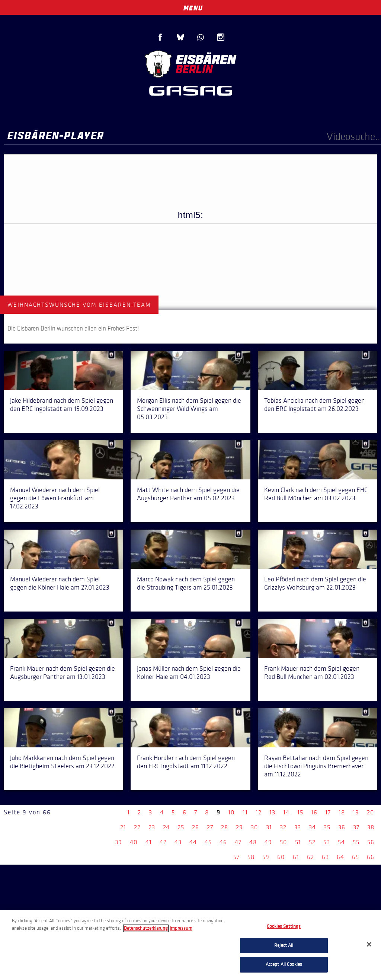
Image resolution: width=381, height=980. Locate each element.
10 (231, 812)
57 (236, 857)
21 (123, 827)
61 (296, 857)
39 (119, 842)
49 (268, 842)
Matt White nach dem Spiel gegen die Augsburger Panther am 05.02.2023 (188, 494)
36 (342, 827)
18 (342, 812)
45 (208, 842)
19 (356, 812)
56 (371, 842)
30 (254, 827)
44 (193, 842)
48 (253, 842)
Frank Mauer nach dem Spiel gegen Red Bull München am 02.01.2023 (312, 673)
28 (225, 827)
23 (152, 827)
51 (298, 842)
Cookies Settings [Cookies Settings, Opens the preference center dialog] (284, 926)
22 (137, 827)
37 (356, 827)
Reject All (284, 945)
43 (178, 842)
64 (340, 857)
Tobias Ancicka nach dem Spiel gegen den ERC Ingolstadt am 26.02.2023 (314, 405)
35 (327, 827)
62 (310, 857)
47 (238, 842)
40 (134, 842)
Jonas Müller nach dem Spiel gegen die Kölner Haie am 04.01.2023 (189, 673)
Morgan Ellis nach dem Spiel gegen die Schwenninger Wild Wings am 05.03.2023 (189, 409)
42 (163, 842)
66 (371, 857)
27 (210, 827)
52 (312, 842)
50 (284, 842)
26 (196, 827)
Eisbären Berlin (190, 63)
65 (356, 857)
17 (328, 812)
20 (371, 812)
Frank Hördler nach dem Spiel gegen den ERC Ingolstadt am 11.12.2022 (186, 762)
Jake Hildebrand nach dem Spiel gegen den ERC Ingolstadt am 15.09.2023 (62, 405)
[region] (190, 945)
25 (181, 827)
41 (149, 842)
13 (272, 812)
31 (269, 827)
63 (325, 857)
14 (286, 812)
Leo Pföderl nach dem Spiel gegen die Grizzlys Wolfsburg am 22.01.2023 (315, 583)
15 (300, 812)
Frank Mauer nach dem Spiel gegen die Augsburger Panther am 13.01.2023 (63, 673)
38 (371, 827)
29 (239, 827)
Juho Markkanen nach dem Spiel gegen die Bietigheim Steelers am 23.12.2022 (62, 762)
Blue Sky (180, 37)
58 (251, 857)
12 (259, 812)
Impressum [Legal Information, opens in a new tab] (181, 928)
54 (341, 842)
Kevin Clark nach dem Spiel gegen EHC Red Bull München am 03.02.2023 (316, 494)
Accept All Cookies (284, 964)
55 (356, 842)
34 (312, 827)
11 (245, 812)
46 (223, 842)
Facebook (160, 37)
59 (266, 857)
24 (166, 827)
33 (298, 827)
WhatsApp (201, 37)
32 (283, 827)
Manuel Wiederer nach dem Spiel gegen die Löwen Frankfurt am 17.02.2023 (55, 498)
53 (327, 842)
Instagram (221, 37)
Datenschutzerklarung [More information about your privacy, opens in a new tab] (146, 928)
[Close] (369, 944)
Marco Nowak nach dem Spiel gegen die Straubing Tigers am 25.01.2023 (186, 583)
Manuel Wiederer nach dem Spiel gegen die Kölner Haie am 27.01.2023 (60, 583)
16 (314, 812)
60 (281, 857)
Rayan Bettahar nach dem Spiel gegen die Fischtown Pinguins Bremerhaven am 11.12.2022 (316, 766)
